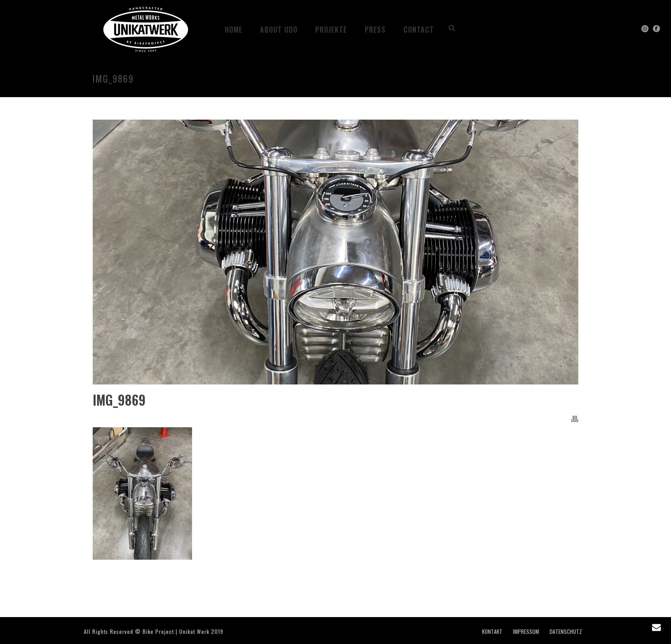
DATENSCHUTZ (566, 632)
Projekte (331, 30)
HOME (234, 30)
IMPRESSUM (526, 632)
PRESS (375, 30)
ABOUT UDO (279, 30)
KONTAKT (492, 632)
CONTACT (419, 30)
